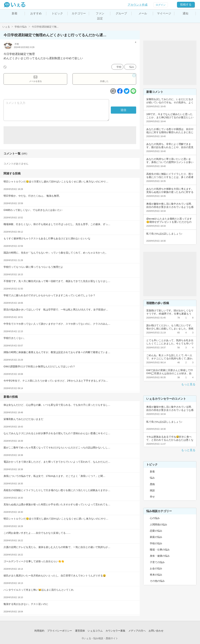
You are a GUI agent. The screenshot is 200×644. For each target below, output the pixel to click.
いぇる (6, 27)
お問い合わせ (156, 631)
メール (143, 13)
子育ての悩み (157, 562)
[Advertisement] (70, 135)
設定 (100, 18)
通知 (185, 13)
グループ (121, 13)
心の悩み (155, 518)
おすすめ (36, 13)
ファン (100, 13)
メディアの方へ (137, 631)
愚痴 (152, 484)
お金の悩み (156, 568)
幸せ (152, 497)
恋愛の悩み (156, 531)
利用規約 (39, 631)
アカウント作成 (138, 5)
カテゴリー (79, 13)
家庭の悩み (156, 537)
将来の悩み (156, 575)
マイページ (164, 13)
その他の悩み (157, 581)
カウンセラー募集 (115, 631)
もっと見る (188, 384)
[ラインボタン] (133, 91)
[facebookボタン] (120, 91)
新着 (15, 13)
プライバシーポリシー (60, 631)
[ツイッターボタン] (127, 91)
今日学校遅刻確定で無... (45, 27)
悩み (132, 67)
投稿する (186, 5)
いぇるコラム (95, 631)
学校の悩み (21, 27)
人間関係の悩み (159, 525)
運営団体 (80, 631)
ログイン (161, 5)
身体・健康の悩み (160, 556)
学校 (119, 67)
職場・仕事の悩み (160, 550)
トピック (57, 13)
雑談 (152, 490)
